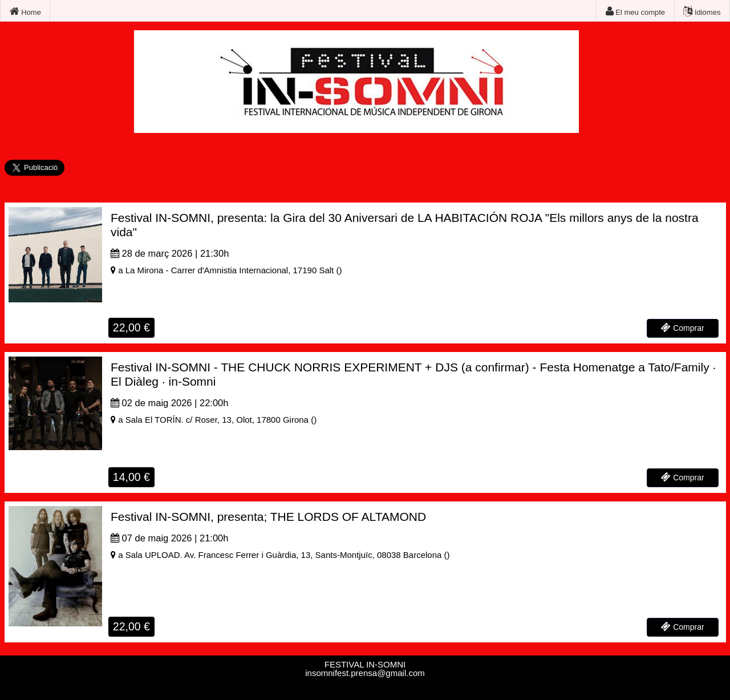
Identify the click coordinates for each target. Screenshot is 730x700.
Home (25, 11)
